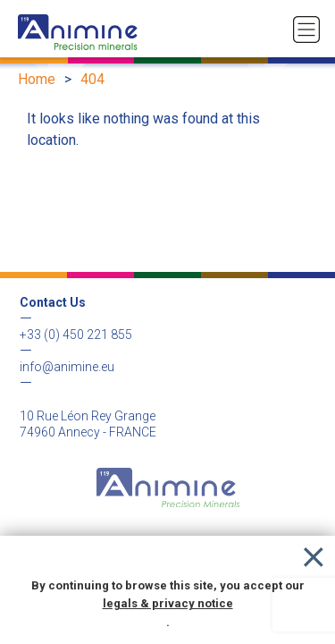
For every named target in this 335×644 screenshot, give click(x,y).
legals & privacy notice (168, 603)
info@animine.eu (67, 367)
